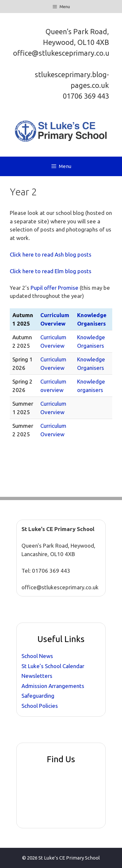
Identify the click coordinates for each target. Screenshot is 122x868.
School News (37, 656)
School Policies (40, 706)
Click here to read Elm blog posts (51, 271)
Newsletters (37, 676)
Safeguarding (38, 696)
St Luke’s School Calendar (53, 666)
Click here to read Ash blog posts (51, 254)
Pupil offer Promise (55, 288)
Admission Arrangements (53, 686)
